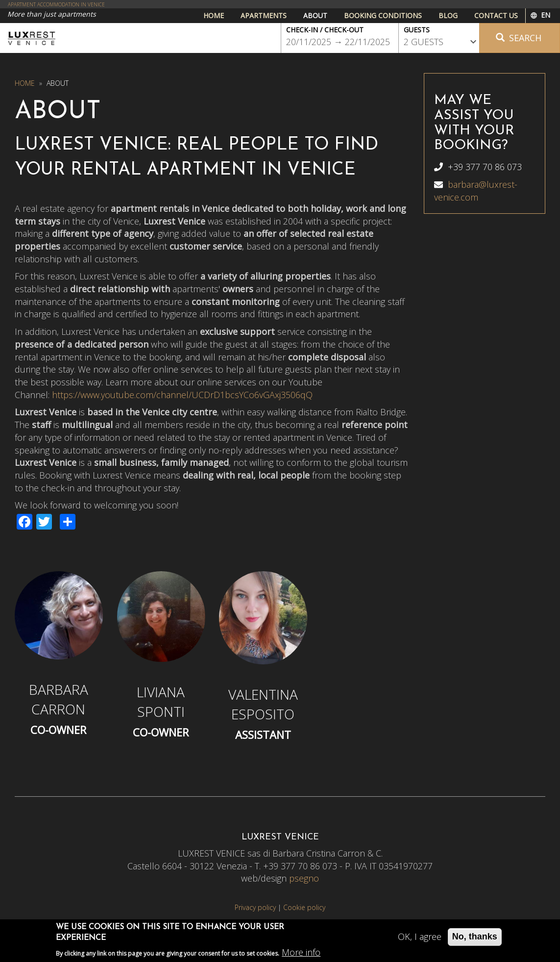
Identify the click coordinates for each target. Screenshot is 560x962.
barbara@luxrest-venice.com (476, 191)
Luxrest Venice (32, 38)
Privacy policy (255, 907)
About (315, 15)
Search (519, 38)
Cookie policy (304, 907)
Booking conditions (383, 15)
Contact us (496, 15)
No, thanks (475, 939)
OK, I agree (420, 939)
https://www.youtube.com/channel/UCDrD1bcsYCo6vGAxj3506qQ (182, 395)
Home (214, 15)
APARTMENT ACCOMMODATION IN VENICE (56, 4)
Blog (448, 15)
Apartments (264, 15)
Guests (417, 30)
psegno (304, 878)
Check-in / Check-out (325, 30)
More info (301, 955)
